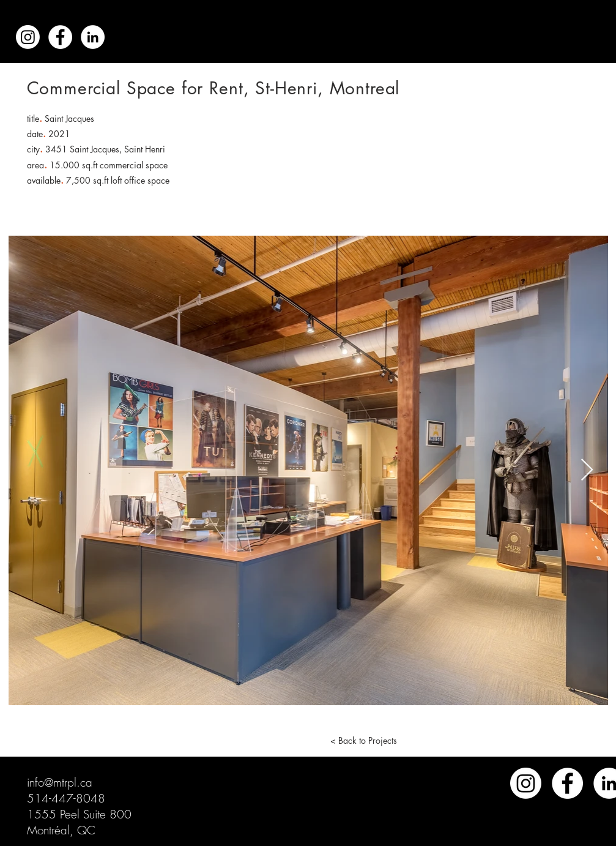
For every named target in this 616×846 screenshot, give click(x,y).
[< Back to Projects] (364, 740)
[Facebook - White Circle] (60, 37)
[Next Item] (587, 470)
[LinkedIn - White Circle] (93, 37)
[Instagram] (28, 37)
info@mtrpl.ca (60, 782)
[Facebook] (567, 783)
